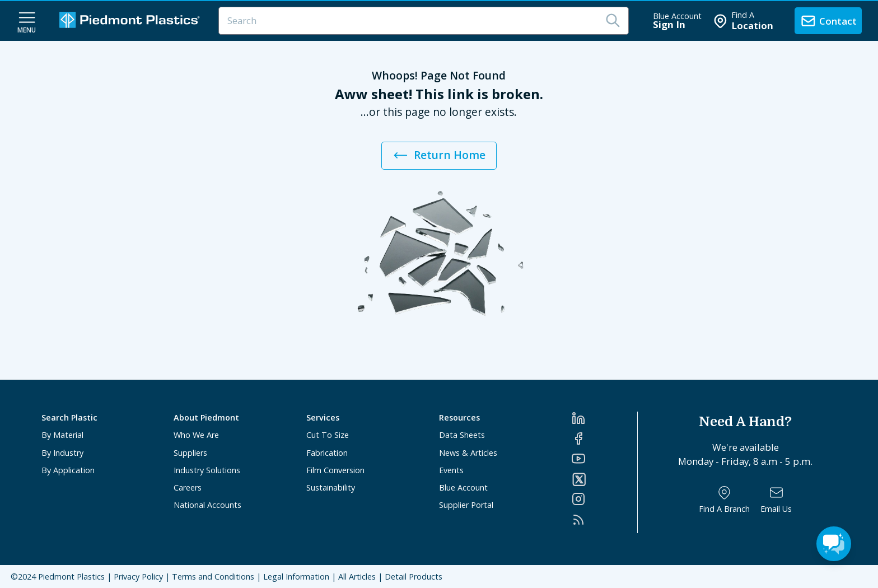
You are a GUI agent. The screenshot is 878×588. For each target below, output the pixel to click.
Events (451, 470)
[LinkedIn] (604, 418)
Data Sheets (462, 435)
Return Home (439, 155)
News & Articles (468, 453)
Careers (188, 487)
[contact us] (828, 21)
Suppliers (190, 453)
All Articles (357, 577)
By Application (68, 470)
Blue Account (463, 487)
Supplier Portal (466, 505)
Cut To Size (328, 435)
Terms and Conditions (213, 577)
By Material (62, 435)
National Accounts (207, 505)
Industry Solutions (207, 470)
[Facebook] (604, 438)
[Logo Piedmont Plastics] (131, 21)
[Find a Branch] (724, 500)
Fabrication (327, 453)
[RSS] (604, 520)
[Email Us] (776, 500)
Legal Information (296, 577)
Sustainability (331, 487)
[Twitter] (604, 479)
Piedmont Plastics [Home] (71, 577)
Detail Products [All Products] (414, 577)
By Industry (62, 453)
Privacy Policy (138, 577)
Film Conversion (335, 470)
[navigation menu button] (27, 21)
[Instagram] (604, 499)
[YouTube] (604, 459)
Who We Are (196, 435)
